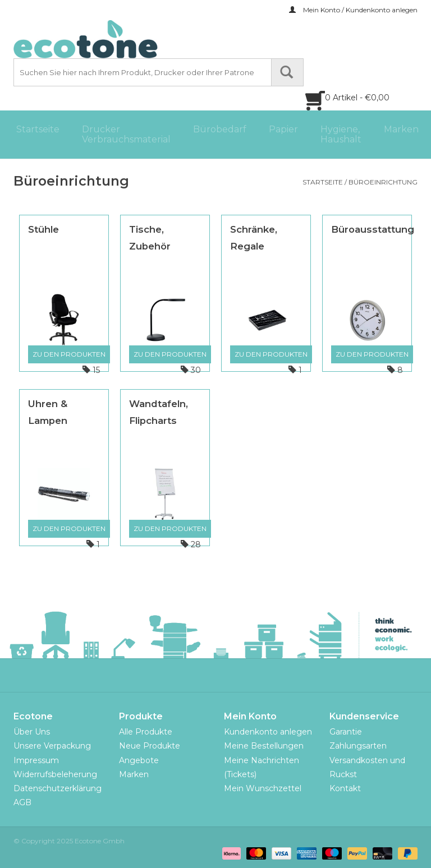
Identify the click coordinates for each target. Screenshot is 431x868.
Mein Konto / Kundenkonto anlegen (353, 10)
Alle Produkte (146, 732)
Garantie (346, 732)
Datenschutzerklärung (58, 788)
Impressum (36, 760)
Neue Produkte (150, 746)
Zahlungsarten (358, 746)
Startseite (38, 129)
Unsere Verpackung (52, 746)
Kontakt (345, 788)
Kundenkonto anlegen (268, 732)
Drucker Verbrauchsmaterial (126, 134)
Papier (283, 129)
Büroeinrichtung (383, 182)
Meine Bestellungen (264, 746)
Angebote (139, 760)
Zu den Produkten (69, 354)
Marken (401, 129)
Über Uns (32, 732)
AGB (22, 802)
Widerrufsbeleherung (55, 774)
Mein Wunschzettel (263, 788)
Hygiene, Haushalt (341, 134)
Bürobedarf (220, 129)
